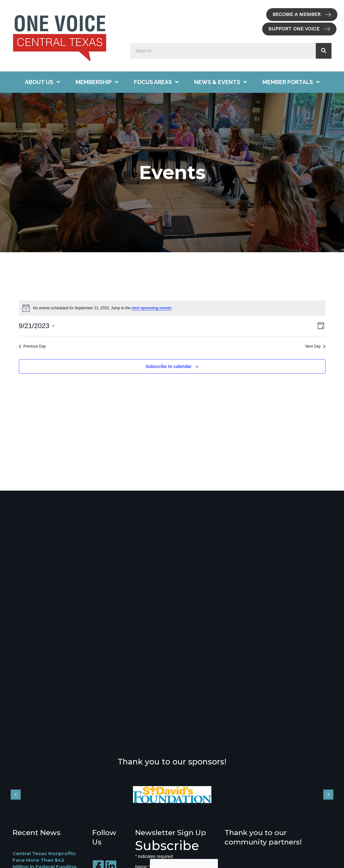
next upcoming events (152, 308)
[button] (302, 15)
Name (143, 865)
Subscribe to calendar (168, 366)
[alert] (172, 308)
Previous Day (32, 346)
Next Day (315, 346)
